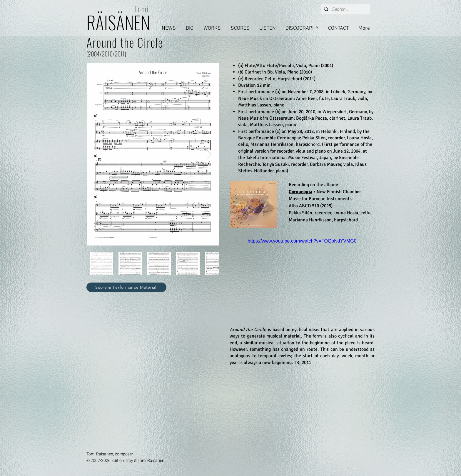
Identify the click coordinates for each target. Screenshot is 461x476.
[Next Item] (209, 154)
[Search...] (345, 9)
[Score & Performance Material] (126, 287)
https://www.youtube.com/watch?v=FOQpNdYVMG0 (302, 241)
